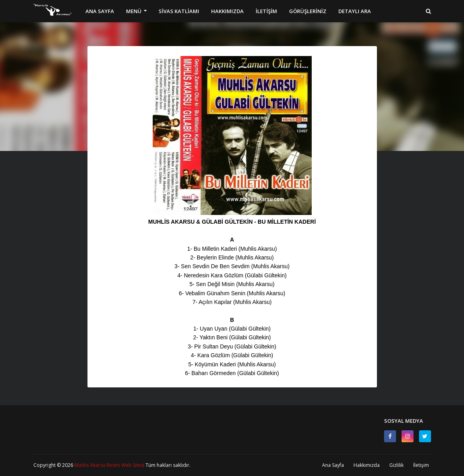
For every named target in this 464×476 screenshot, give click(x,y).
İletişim (421, 465)
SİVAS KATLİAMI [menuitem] (179, 11)
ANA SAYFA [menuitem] (100, 11)
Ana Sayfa (333, 465)
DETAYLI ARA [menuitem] (355, 11)
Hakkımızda (367, 465)
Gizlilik (396, 465)
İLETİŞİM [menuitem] (266, 11)
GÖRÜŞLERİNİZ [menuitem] (308, 11)
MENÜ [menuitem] (134, 11)
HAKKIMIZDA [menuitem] (227, 11)
